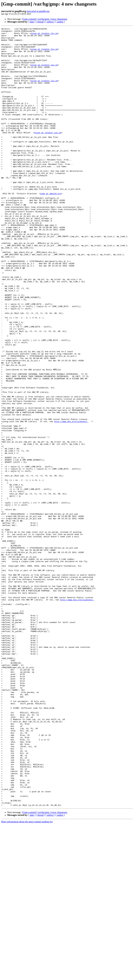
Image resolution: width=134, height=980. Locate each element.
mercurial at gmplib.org (38, 11)
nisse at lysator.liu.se (44, 35)
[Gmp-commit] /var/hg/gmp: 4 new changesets (45, 19)
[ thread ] (40, 22)
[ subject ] (50, 22)
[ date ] (32, 22)
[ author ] (60, 22)
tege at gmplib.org (51, 227)
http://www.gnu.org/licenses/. (71, 500)
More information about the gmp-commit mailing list (27, 977)
